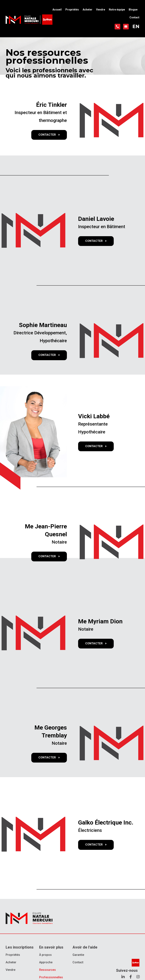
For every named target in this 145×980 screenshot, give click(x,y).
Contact (134, 17)
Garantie (78, 955)
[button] (49, 135)
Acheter (87, 10)
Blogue (133, 10)
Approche (46, 962)
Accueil (57, 10)
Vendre (101, 10)
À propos (45, 955)
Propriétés (72, 10)
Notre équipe (117, 10)
